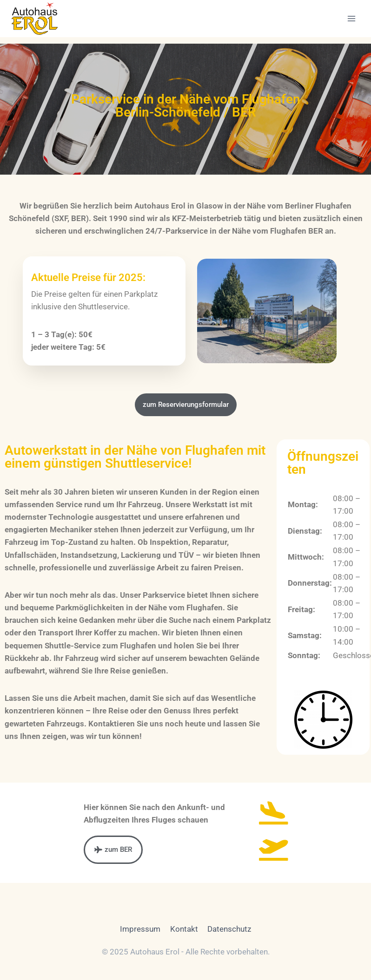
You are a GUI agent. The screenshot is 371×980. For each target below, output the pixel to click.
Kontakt (184, 929)
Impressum (140, 929)
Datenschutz (229, 929)
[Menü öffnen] (351, 18)
